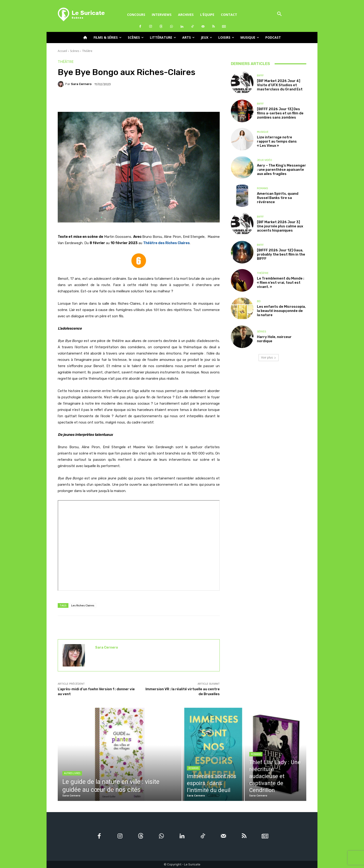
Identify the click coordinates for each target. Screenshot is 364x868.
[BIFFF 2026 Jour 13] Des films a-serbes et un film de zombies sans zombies (280, 113)
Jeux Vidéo (265, 160)
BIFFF (260, 76)
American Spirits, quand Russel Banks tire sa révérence (278, 198)
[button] (279, 14)
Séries (261, 332)
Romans (262, 188)
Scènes (75, 51)
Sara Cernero (81, 84)
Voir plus (269, 357)
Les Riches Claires (83, 605)
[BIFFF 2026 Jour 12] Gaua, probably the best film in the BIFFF (281, 254)
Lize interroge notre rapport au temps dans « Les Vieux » (277, 141)
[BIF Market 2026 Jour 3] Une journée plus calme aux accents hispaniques (280, 226)
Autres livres (72, 773)
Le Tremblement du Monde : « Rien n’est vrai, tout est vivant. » (281, 283)
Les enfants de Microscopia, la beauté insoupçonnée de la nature (281, 311)
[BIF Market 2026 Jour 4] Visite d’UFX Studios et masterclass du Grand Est (280, 85)
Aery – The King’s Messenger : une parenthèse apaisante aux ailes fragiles (281, 170)
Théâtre (87, 51)
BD (259, 301)
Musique (263, 132)
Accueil (62, 51)
